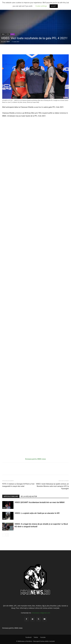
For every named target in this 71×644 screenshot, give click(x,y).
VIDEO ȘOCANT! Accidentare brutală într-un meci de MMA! (40, 502)
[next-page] (7, 535)
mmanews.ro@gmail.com (41, 613)
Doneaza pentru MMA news (35, 459)
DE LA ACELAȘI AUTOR (29, 496)
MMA (3, 34)
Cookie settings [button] (41, 6)
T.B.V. (8, 42)
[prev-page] (4, 535)
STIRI (8, 34)
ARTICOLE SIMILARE (11, 496)
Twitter (36, 637)
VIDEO (13, 34)
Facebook (28, 637)
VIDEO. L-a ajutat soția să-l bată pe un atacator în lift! (37, 513)
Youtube (43, 637)
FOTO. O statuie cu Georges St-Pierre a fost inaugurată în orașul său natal (18, 485)
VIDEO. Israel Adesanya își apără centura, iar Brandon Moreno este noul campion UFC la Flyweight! (52, 486)
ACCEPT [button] (54, 6)
